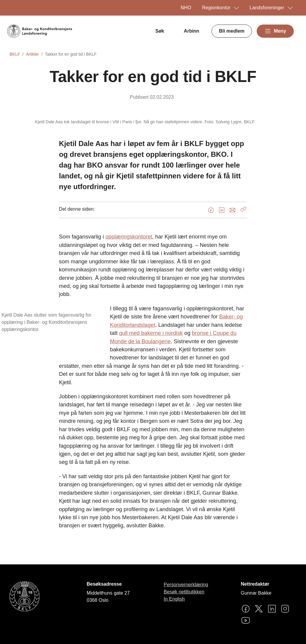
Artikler (33, 54)
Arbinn (192, 31)
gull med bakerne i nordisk (151, 333)
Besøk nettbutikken (184, 592)
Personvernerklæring (186, 585)
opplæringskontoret (129, 237)
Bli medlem (232, 31)
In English (174, 599)
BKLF (15, 54)
